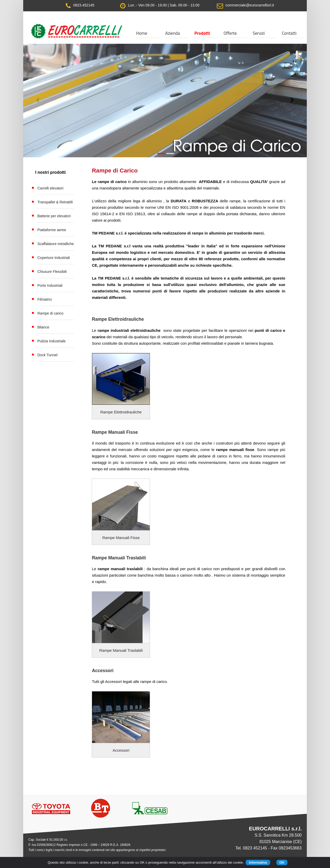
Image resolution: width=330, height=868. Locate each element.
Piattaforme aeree (52, 230)
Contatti (289, 33)
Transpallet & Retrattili (55, 202)
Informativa (258, 862)
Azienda (173, 33)
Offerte (230, 33)
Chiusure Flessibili (52, 272)
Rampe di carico (50, 313)
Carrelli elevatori (50, 188)
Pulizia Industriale (52, 341)
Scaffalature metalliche (56, 244)
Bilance (43, 327)
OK (282, 862)
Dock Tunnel (47, 355)
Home (142, 33)
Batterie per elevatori (54, 216)
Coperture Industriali (54, 258)
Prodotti (202, 33)
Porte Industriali (50, 285)
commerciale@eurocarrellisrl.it (249, 5)
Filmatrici (45, 299)
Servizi (259, 33)
